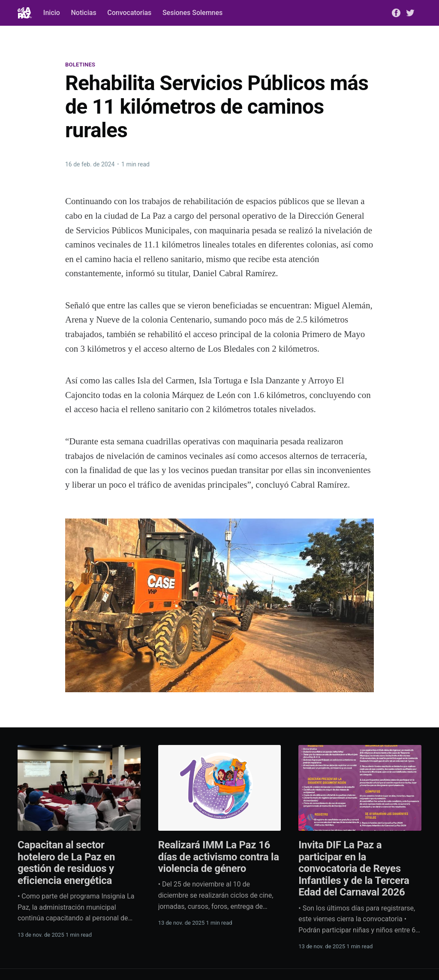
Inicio (52, 13)
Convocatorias (129, 13)
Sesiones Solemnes (192, 13)
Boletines (80, 65)
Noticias (83, 13)
